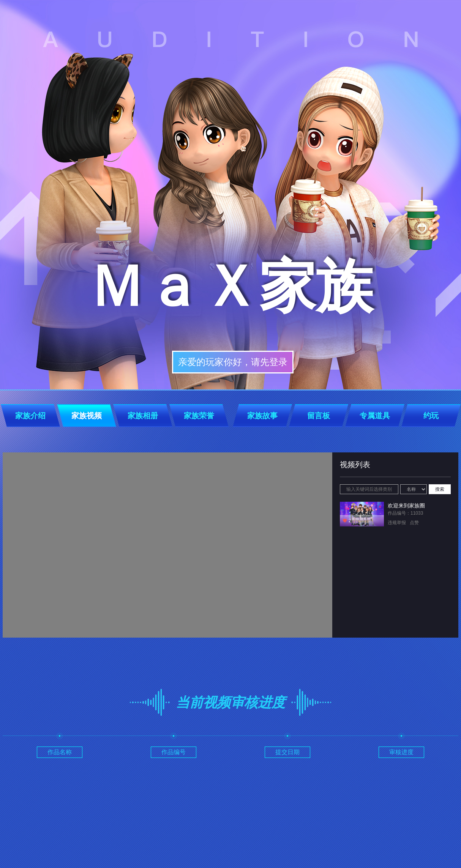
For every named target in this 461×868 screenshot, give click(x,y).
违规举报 (397, 523)
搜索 (440, 489)
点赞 (414, 523)
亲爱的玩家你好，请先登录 (233, 362)
